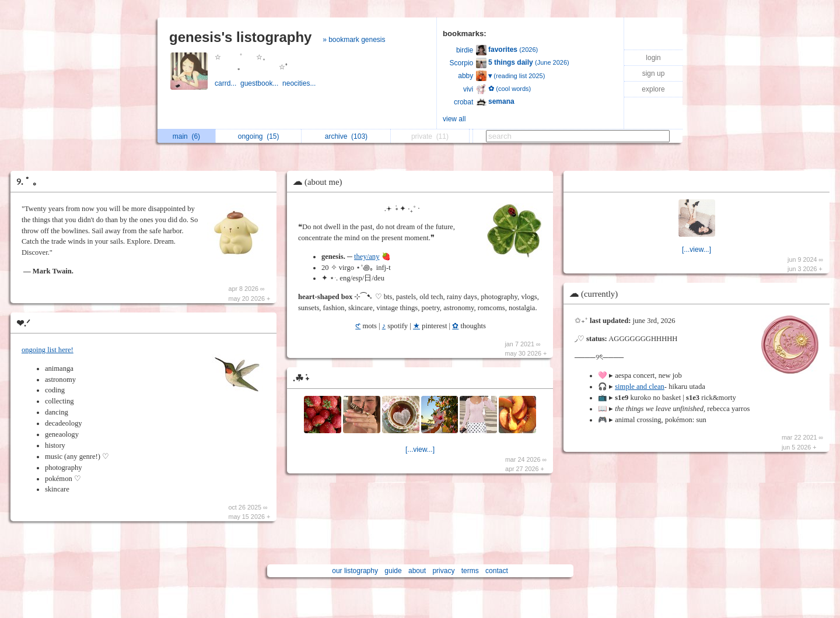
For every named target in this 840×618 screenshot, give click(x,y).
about (417, 571)
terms (470, 571)
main (186, 136)
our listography (355, 571)
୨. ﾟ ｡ (27, 182)
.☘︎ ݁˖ (301, 378)
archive (346, 136)
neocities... (300, 83)
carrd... (228, 83)
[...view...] (420, 450)
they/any (367, 257)
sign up (654, 73)
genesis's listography (240, 37)
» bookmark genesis (354, 40)
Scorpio (462, 63)
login (653, 58)
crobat (463, 102)
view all (454, 119)
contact (497, 571)
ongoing (259, 136)
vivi (468, 89)
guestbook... (261, 83)
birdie (465, 50)
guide (393, 571)
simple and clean (640, 387)
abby (466, 76)
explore (653, 89)
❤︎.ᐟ (23, 323)
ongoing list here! (48, 350)
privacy (443, 571)
